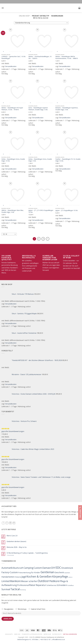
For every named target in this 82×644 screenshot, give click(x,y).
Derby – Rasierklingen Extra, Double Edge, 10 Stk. (13, 160)
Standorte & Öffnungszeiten (32, 634)
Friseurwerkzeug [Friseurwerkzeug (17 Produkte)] (24, 573)
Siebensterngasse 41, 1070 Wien (28, 639)
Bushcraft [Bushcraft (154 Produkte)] (18, 568)
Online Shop (24, 16)
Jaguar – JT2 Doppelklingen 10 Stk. (67, 210)
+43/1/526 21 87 (45, 639)
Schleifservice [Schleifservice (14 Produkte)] (51, 585)
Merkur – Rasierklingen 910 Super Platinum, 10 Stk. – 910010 (12, 109)
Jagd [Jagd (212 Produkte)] (24, 577)
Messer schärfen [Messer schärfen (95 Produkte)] (29, 581)
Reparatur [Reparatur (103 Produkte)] (41, 585)
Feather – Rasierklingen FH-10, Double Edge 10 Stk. (68, 160)
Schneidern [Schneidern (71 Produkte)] (62, 585)
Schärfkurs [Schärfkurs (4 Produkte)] (71, 585)
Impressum (47, 634)
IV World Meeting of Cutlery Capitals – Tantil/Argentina (27, 553)
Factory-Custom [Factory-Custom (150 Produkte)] (10, 572)
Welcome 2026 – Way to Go (17, 547)
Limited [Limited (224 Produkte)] (6, 581)
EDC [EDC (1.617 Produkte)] (58, 568)
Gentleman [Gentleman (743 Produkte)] (47, 572)
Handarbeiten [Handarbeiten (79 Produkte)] (8, 577)
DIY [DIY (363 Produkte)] (53, 568)
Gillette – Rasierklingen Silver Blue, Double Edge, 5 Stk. (13, 211)
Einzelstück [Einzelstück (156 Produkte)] (67, 568)
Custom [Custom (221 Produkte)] (38, 568)
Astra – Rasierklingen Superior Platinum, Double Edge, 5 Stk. (38, 109)
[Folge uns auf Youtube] (14, 523)
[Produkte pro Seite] (9, 234)
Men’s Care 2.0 (12, 536)
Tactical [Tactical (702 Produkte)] (15, 589)
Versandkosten (11, 66)
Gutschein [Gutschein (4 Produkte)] (67, 573)
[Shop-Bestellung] (41, 23)
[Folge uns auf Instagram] (7, 523)
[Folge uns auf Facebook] (3, 523)
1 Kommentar (15, 555)
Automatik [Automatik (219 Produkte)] (7, 568)
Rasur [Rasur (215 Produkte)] (32, 585)
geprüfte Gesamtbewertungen (13, 431)
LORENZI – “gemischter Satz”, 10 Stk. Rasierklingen (14, 57)
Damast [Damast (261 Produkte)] (47, 568)
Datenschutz (57, 634)
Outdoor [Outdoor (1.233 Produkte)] (43, 581)
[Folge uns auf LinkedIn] (10, 523)
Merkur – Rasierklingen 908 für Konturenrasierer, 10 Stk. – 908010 (67, 57)
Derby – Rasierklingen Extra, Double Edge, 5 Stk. (40, 160)
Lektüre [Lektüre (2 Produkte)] (70, 577)
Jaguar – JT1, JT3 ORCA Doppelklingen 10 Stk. (41, 211)
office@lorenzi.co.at (58, 639)
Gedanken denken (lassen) (16, 541)
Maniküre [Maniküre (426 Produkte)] (15, 581)
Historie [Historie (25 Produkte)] (18, 577)
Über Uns (17, 634)
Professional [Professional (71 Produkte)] (23, 585)
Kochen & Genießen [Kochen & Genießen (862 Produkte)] (39, 576)
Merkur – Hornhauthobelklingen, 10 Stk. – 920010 (40, 57)
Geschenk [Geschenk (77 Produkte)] (59, 572)
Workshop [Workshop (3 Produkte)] (23, 590)
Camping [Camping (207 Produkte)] (28, 568)
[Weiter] (48, 239)
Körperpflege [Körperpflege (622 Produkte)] (60, 577)
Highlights (9, 634)
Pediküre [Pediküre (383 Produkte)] (54, 581)
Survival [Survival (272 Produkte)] (6, 589)
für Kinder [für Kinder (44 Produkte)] (36, 572)
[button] (3, 8)
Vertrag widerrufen (70, 634)
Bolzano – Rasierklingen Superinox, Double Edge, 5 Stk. (67, 109)
